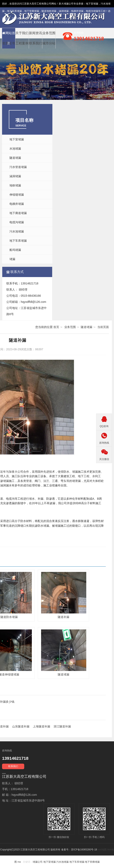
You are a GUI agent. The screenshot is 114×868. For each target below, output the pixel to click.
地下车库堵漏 (18, 241)
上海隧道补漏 (41, 726)
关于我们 (22, 33)
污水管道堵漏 (18, 167)
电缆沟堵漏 (17, 222)
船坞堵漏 (15, 250)
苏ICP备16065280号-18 (84, 850)
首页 (56, 327)
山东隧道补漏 (21, 726)
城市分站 (49, 43)
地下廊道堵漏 (18, 213)
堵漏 (12, 259)
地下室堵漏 (92, 4)
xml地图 (102, 850)
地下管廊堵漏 (92, 862)
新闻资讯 (36, 33)
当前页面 (103, 327)
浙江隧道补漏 (62, 726)
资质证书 (9, 43)
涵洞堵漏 (15, 176)
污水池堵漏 (17, 231)
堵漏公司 (69, 4)
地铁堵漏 (15, 185)
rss (19, 862)
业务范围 (49, 33)
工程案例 (22, 43)
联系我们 (36, 43)
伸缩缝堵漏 (17, 195)
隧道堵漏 (15, 158)
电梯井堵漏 (17, 204)
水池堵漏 (15, 149)
